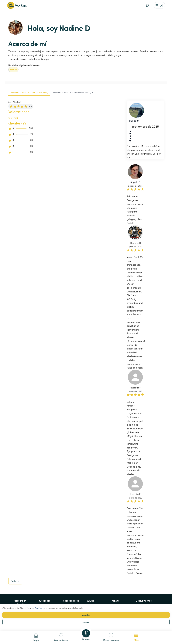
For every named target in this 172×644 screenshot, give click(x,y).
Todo (16, 581)
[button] (147, 5)
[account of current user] (159, 5)
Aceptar (86, 615)
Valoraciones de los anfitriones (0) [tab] (73, 92)
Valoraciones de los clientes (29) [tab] (29, 92)
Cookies (38, 608)
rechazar (86, 622)
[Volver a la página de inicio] (17, 5)
